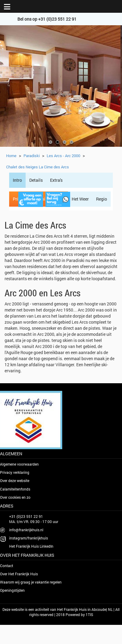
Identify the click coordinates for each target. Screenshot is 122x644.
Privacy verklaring (15, 472)
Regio (102, 199)
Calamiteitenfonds (15, 489)
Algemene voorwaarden (19, 464)
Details (36, 180)
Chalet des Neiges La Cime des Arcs (38, 167)
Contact (7, 566)
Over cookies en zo (15, 497)
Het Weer (80, 199)
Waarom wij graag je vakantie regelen (31, 582)
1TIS (89, 615)
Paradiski (32, 156)
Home (11, 156)
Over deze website (15, 480)
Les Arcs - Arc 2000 (63, 156)
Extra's (56, 180)
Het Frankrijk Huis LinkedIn (31, 546)
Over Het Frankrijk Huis (19, 574)
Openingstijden (12, 590)
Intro (17, 180)
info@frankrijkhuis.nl (26, 530)
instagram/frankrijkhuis (29, 538)
